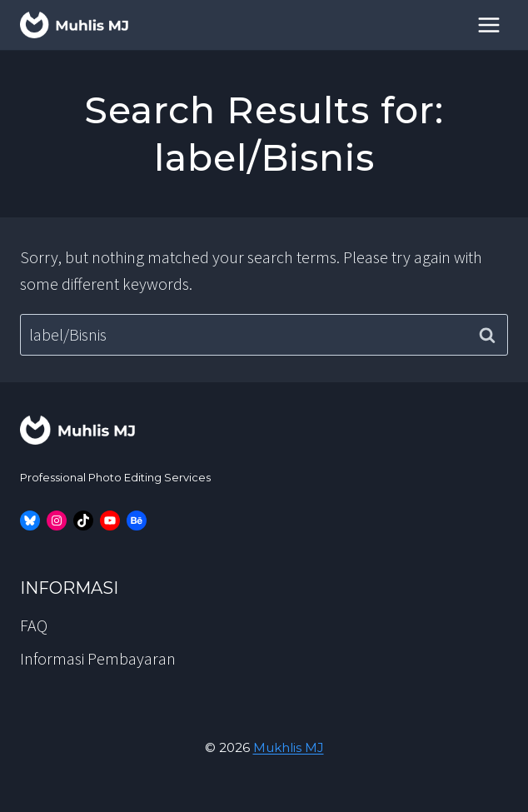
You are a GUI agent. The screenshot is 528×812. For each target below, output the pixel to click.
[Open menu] (488, 25)
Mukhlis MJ (289, 747)
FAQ (34, 625)
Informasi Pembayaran (98, 658)
